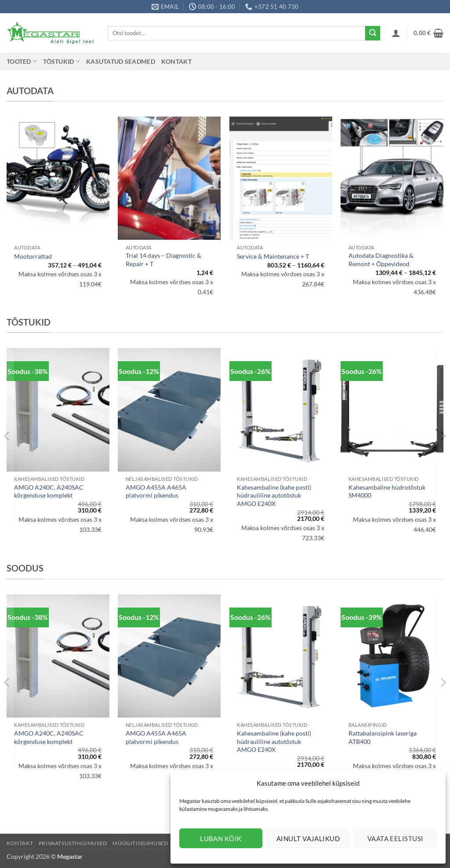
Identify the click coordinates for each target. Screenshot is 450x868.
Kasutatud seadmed (121, 61)
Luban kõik (221, 839)
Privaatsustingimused (73, 843)
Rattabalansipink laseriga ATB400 (383, 737)
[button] (396, 33)
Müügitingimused (140, 843)
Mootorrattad (33, 256)
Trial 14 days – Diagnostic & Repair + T (163, 260)
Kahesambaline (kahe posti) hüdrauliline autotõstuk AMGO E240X (274, 495)
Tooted (22, 61)
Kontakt (176, 61)
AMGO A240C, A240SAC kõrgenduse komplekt (49, 491)
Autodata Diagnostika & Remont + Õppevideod (381, 260)
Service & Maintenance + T (273, 256)
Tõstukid (62, 61)
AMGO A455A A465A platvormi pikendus (156, 491)
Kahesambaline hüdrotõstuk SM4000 (387, 491)
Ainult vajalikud (308, 839)
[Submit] (373, 33)
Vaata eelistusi (396, 839)
